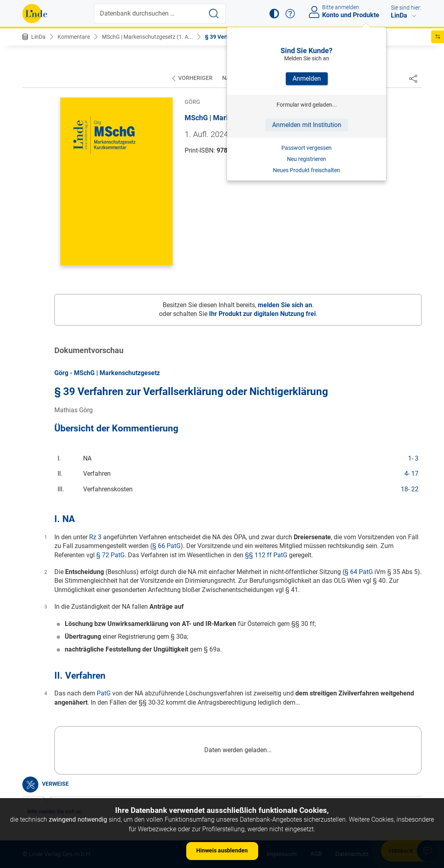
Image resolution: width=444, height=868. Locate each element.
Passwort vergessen (307, 148)
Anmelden (307, 78)
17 (415, 474)
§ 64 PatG (359, 572)
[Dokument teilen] (413, 78)
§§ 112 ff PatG (266, 555)
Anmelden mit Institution (307, 125)
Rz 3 (95, 537)
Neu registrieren (307, 159)
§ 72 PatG (111, 555)
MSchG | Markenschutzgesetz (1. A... (147, 37)
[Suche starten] (214, 14)
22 (415, 489)
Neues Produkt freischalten (307, 170)
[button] (274, 14)
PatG (104, 693)
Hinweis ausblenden (222, 850)
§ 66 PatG (166, 546)
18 (404, 489)
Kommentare (74, 37)
